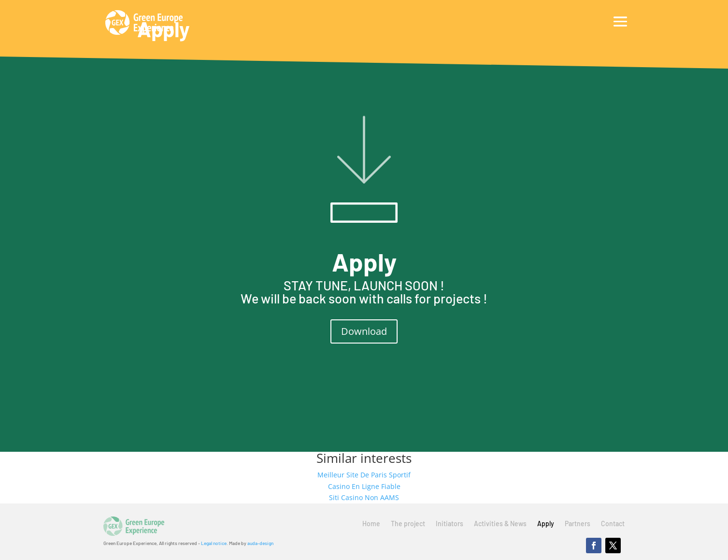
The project (408, 524)
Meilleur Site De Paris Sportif (364, 475)
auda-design (260, 543)
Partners (578, 524)
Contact (613, 524)
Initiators (450, 524)
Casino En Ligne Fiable (364, 486)
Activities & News (500, 524)
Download (364, 331)
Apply (546, 524)
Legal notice (214, 543)
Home (371, 524)
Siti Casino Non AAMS (364, 497)
